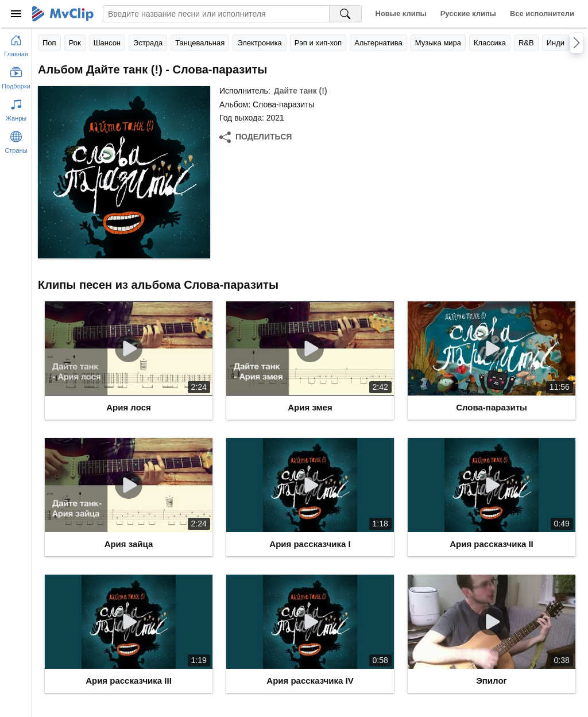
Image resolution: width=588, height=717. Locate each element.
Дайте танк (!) (301, 91)
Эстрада (148, 43)
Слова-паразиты (492, 407)
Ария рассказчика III (129, 681)
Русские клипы (468, 13)
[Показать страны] (16, 140)
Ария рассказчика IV (310, 681)
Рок (75, 43)
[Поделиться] (256, 137)
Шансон (107, 43)
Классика (490, 43)
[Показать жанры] (16, 108)
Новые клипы (401, 13)
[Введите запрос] (216, 14)
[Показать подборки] (16, 76)
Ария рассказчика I (310, 544)
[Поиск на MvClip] (346, 14)
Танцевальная (200, 43)
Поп (49, 43)
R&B (526, 43)
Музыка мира (438, 43)
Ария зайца (129, 544)
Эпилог (492, 681)
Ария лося (129, 407)
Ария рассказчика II (492, 544)
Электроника (260, 43)
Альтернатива (378, 43)
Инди (556, 43)
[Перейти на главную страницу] (16, 44)
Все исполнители (542, 13)
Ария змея (310, 407)
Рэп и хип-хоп (318, 43)
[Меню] (16, 14)
